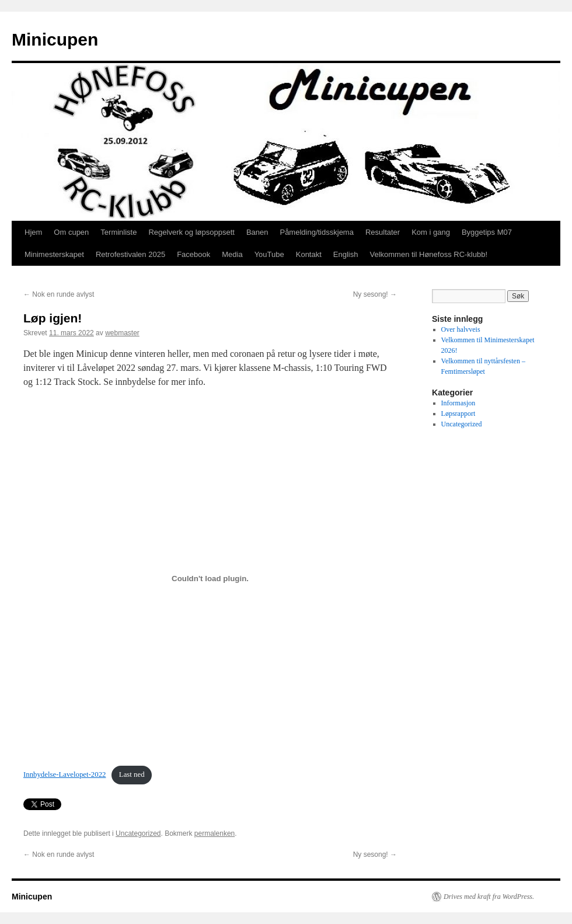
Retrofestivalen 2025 (130, 254)
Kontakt (309, 254)
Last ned (132, 774)
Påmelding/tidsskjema (316, 232)
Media (232, 254)
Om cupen (71, 232)
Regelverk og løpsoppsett (191, 232)
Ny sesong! (375, 294)
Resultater (383, 232)
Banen (257, 232)
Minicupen (55, 39)
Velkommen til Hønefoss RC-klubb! (428, 254)
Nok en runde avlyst (59, 294)
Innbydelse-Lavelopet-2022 (64, 774)
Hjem (33, 232)
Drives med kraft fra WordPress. (489, 897)
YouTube (269, 254)
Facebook (193, 254)
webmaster (122, 333)
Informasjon (458, 403)
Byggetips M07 (487, 232)
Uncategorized (138, 833)
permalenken (214, 833)
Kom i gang (431, 232)
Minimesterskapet (54, 254)
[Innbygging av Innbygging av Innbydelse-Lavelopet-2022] (210, 578)
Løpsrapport (458, 414)
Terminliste (118, 232)
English (346, 254)
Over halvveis (461, 329)
